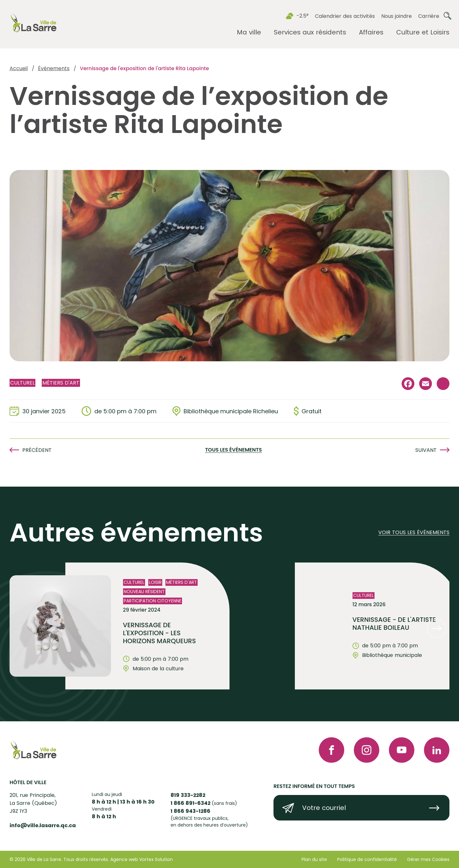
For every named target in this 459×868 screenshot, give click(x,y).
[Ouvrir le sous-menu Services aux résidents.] (310, 32)
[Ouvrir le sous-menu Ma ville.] (249, 32)
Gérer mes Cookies (428, 859)
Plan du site (314, 859)
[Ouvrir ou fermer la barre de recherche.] (448, 16)
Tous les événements (233, 450)
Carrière (429, 16)
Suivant (426, 450)
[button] (437, 629)
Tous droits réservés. (86, 859)
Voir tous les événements (414, 533)
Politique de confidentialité (367, 859)
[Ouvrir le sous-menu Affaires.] (371, 32)
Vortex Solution (156, 859)
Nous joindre (397, 16)
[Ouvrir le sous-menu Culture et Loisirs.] (423, 32)
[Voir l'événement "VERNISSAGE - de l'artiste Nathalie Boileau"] (377, 626)
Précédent (37, 450)
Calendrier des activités (345, 16)
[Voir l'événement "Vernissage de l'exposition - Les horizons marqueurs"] (147, 626)
